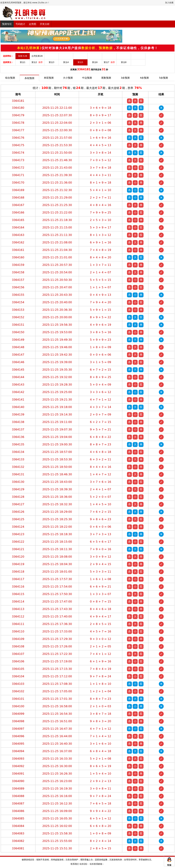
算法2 (37, 62)
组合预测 (10, 78)
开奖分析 (45, 24)
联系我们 (75, 864)
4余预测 (144, 78)
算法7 (109, 62)
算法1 (23, 62)
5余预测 (164, 78)
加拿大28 (23, 56)
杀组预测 (29, 78)
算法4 (66, 62)
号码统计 (20, 24)
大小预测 (68, 78)
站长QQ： (84, 864)
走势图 (33, 24)
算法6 (95, 62)
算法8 (124, 62)
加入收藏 (169, 3)
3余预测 (125, 78)
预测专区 (7, 24)
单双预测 (49, 78)
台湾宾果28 (37, 56)
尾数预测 (106, 78)
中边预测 (87, 78)
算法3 (51, 62)
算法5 (80, 62)
